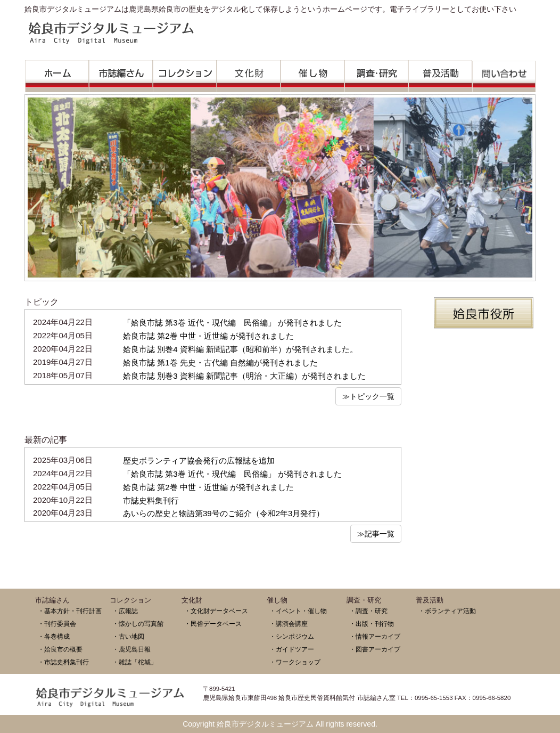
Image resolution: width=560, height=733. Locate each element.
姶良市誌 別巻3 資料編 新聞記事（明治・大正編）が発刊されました (244, 376)
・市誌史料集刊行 (63, 662)
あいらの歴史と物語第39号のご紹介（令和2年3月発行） (224, 513)
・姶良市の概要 (60, 649)
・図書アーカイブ (375, 649)
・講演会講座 (289, 624)
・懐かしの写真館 (138, 624)
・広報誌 (125, 611)
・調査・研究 (368, 611)
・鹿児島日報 (131, 649)
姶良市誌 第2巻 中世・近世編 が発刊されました (208, 336)
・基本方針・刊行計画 (70, 611)
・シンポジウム (292, 636)
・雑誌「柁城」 (135, 662)
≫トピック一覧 (368, 396)
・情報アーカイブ (375, 636)
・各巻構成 (54, 636)
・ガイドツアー (292, 649)
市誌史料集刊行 (151, 500)
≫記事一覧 (376, 534)
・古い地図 (128, 636)
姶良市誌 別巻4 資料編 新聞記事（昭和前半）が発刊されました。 (240, 349)
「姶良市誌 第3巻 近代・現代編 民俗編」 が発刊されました (232, 323)
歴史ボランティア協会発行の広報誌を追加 (199, 461)
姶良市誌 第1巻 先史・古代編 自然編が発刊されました (220, 363)
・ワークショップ (295, 662)
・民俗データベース (213, 624)
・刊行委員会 (57, 624)
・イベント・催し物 (298, 611)
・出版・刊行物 (372, 624)
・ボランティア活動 (447, 611)
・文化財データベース (216, 611)
